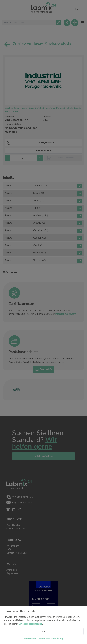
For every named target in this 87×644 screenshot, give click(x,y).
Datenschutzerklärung (30, 624)
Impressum (30, 639)
